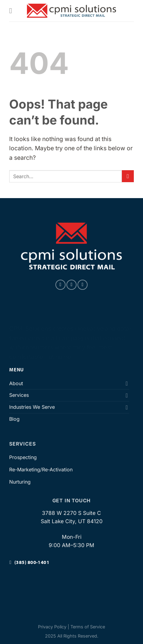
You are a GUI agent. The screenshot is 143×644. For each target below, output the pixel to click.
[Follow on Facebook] (60, 285)
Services (19, 395)
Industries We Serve (32, 407)
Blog (14, 419)
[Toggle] (127, 383)
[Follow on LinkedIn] (83, 285)
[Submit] (128, 176)
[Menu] (13, 11)
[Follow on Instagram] (71, 285)
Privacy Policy (52, 627)
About (16, 383)
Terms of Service (88, 627)
